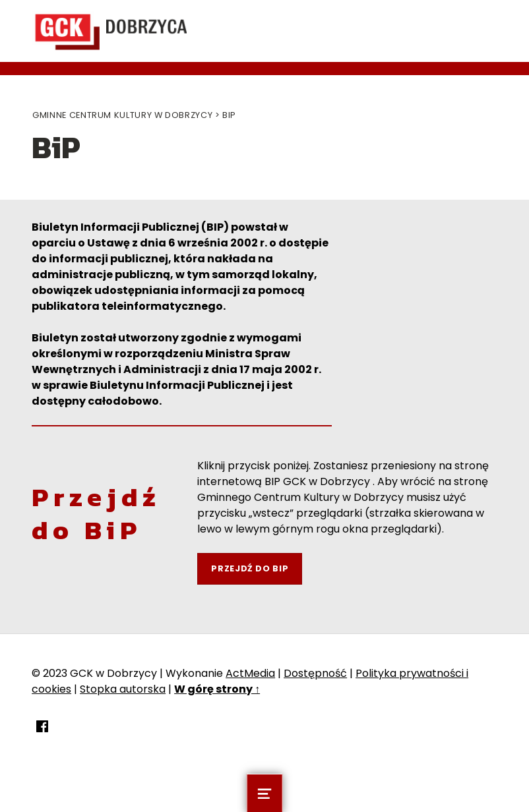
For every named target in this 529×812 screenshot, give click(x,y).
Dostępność (315, 673)
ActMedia (250, 673)
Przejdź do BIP (250, 568)
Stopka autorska (123, 689)
